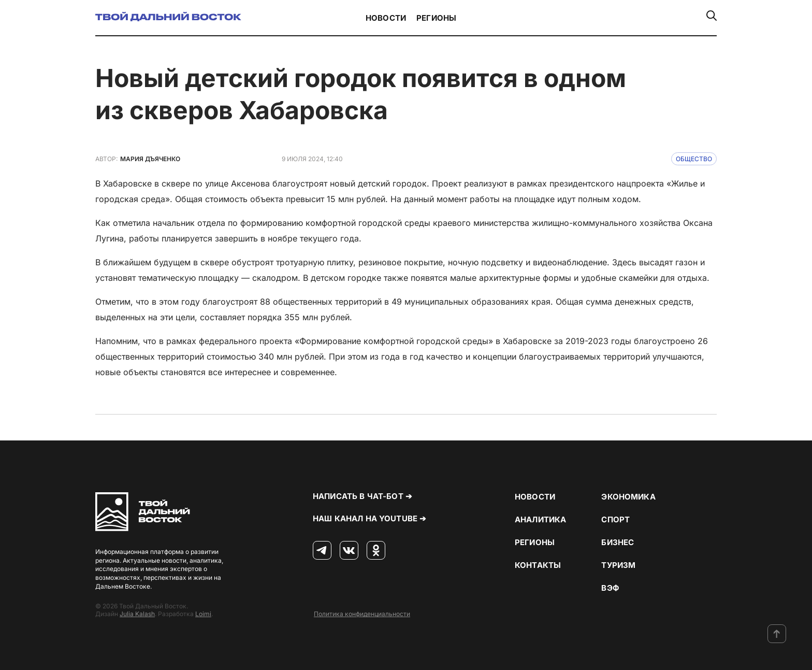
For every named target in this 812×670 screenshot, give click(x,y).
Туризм (618, 565)
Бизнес (618, 542)
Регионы (436, 18)
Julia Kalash (137, 614)
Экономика (628, 497)
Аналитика (540, 519)
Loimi (203, 614)
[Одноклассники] (376, 551)
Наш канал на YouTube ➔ (369, 518)
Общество (694, 159)
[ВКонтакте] (349, 551)
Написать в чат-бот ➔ (363, 496)
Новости (386, 18)
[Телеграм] (322, 551)
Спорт (615, 519)
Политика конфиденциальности (362, 614)
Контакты (538, 565)
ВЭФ (610, 588)
